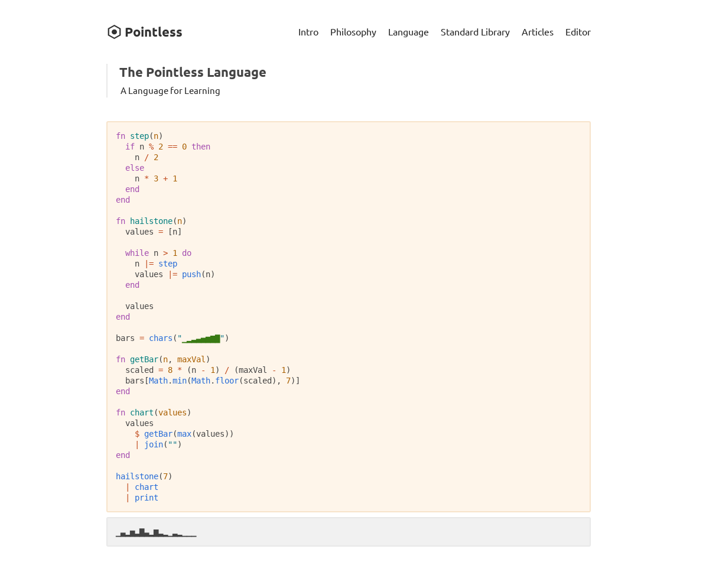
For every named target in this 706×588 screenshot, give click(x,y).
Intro (308, 31)
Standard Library (475, 31)
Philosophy (353, 31)
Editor (578, 31)
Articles (538, 31)
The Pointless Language (193, 72)
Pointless (144, 32)
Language (409, 31)
